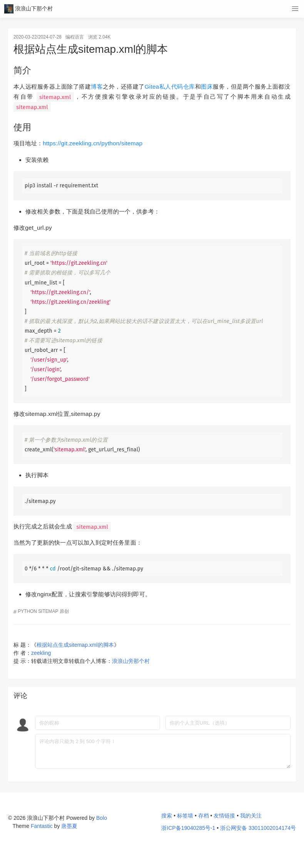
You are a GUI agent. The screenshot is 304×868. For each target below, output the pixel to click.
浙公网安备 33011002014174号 (258, 828)
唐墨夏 (69, 826)
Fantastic (42, 826)
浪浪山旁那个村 (131, 661)
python (27, 611)
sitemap (48, 611)
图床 (207, 87)
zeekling (41, 653)
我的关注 (251, 816)
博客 (97, 87)
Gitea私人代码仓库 (170, 87)
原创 (64, 611)
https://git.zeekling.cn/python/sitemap (93, 143)
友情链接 (224, 816)
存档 (204, 816)
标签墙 (185, 816)
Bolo (102, 818)
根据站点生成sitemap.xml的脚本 (75, 645)
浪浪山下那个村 (28, 9)
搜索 (167, 816)
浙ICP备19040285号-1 (188, 828)
